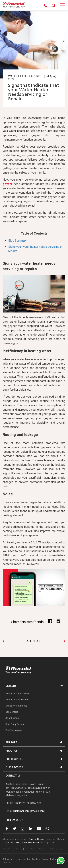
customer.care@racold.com (29, 811)
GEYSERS (34, 686)
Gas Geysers (12, 712)
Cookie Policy (31, 849)
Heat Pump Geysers (15, 724)
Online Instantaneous (16, 706)
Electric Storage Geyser (17, 694)
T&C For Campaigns (57, 849)
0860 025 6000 (30, 842)
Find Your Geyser (14, 730)
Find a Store (36, 839)
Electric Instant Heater (17, 700)
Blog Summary (17, 241)
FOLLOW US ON (15, 820)
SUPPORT (34, 742)
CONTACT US (13, 776)
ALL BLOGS (34, 641)
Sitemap (19, 849)
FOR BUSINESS (34, 759)
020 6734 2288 (11, 842)
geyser (8, 184)
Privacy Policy (8, 849)
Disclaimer (43, 849)
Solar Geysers (12, 718)
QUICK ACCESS (34, 767)
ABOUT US (34, 751)
